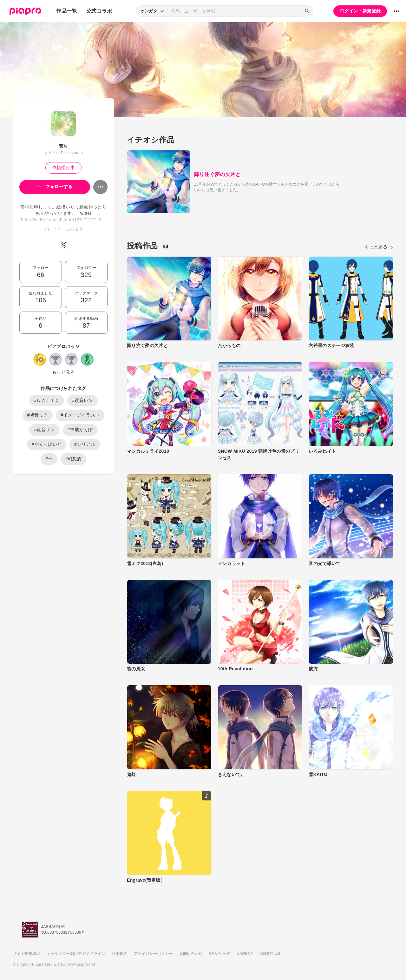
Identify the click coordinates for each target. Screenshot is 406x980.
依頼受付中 (63, 168)
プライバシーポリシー (153, 954)
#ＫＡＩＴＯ (47, 400)
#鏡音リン (44, 430)
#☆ (49, 459)
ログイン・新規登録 (360, 11)
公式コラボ (99, 11)
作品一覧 (66, 11)
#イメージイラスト (80, 415)
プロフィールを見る (63, 229)
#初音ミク (38, 415)
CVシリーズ (220, 954)
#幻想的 (73, 459)
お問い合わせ (191, 954)
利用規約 (119, 954)
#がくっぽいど (47, 444)
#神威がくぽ (80, 430)
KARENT (245, 954)
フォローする (55, 187)
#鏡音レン (82, 400)
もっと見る (63, 372)
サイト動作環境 (26, 954)
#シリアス (85, 444)
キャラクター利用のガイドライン (76, 954)
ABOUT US (270, 954)
